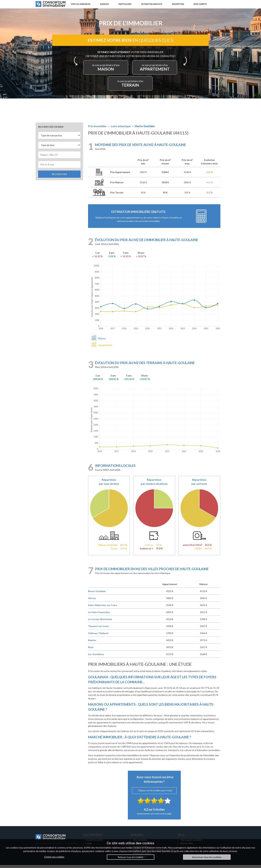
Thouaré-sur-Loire (98, 629)
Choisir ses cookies (54, 857)
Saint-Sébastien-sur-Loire (103, 608)
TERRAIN (130, 86)
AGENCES (104, 4)
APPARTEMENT (152, 69)
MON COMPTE (200, 4)
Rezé (91, 650)
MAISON (109, 69)
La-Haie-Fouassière (99, 615)
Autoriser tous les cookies (207, 857)
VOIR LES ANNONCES (81, 4)
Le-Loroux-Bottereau (100, 622)
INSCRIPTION (178, 4)
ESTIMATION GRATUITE (152, 4)
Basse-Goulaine (97, 594)
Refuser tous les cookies (130, 857)
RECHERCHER (59, 177)
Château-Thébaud (98, 636)
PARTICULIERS (125, 4)
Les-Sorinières (96, 657)
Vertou (92, 601)
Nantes (92, 643)
